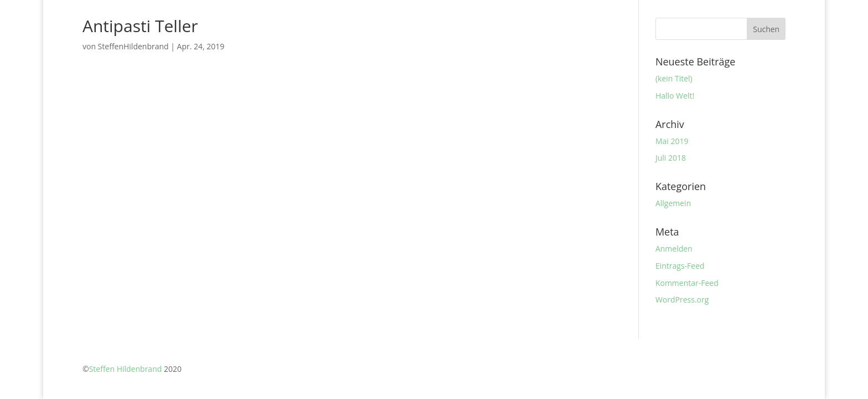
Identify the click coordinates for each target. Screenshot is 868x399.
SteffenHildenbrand (133, 46)
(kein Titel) (674, 78)
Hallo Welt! (675, 96)
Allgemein (673, 203)
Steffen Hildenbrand (126, 369)
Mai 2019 (672, 141)
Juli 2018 (671, 158)
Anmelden (674, 249)
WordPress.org (682, 300)
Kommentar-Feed (687, 283)
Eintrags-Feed (680, 266)
